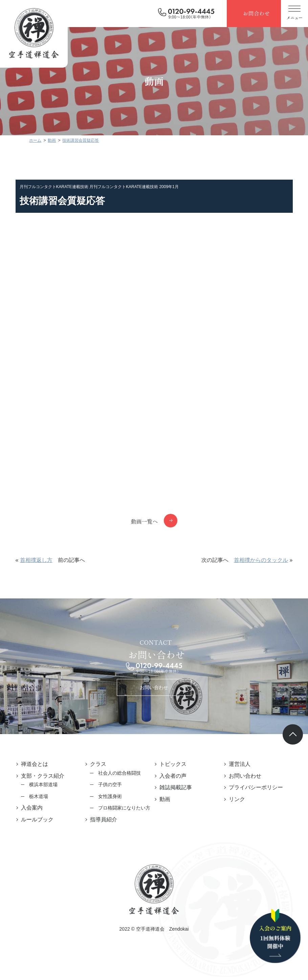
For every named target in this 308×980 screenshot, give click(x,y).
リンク (237, 799)
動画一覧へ (144, 521)
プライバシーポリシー (256, 787)
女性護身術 (110, 796)
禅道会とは (35, 764)
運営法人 (240, 764)
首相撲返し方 (36, 560)
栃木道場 (39, 796)
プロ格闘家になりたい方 (124, 808)
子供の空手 (110, 784)
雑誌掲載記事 (176, 787)
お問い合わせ (154, 687)
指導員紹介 (104, 819)
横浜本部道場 (43, 784)
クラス (98, 764)
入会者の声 (173, 776)
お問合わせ (256, 13)
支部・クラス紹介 (43, 776)
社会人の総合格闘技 (119, 773)
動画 (165, 799)
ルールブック (37, 819)
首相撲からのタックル (261, 560)
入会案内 (32, 808)
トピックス (173, 764)
